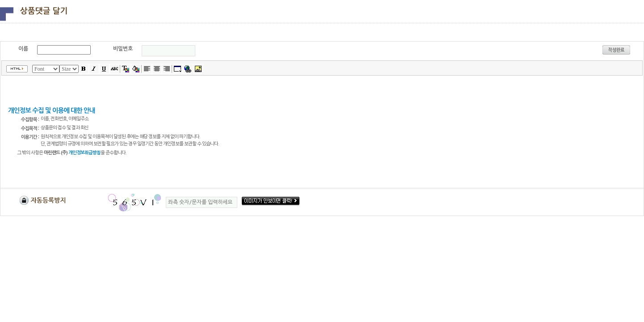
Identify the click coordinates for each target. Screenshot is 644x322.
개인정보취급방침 (84, 153)
